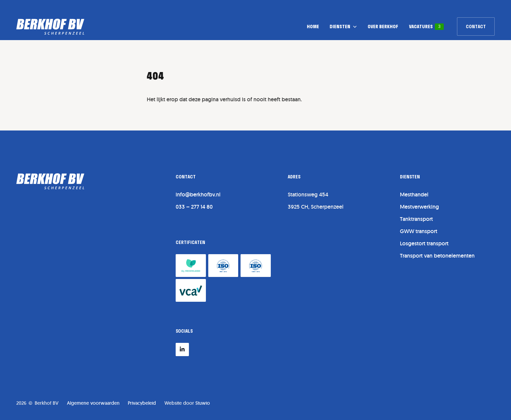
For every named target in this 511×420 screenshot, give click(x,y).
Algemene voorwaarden (93, 403)
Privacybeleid (142, 403)
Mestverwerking (419, 207)
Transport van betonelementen (437, 256)
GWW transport (419, 231)
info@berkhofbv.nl (198, 195)
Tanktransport (416, 219)
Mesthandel (414, 195)
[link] (476, 27)
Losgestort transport (424, 243)
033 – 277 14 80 (194, 207)
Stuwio (203, 403)
